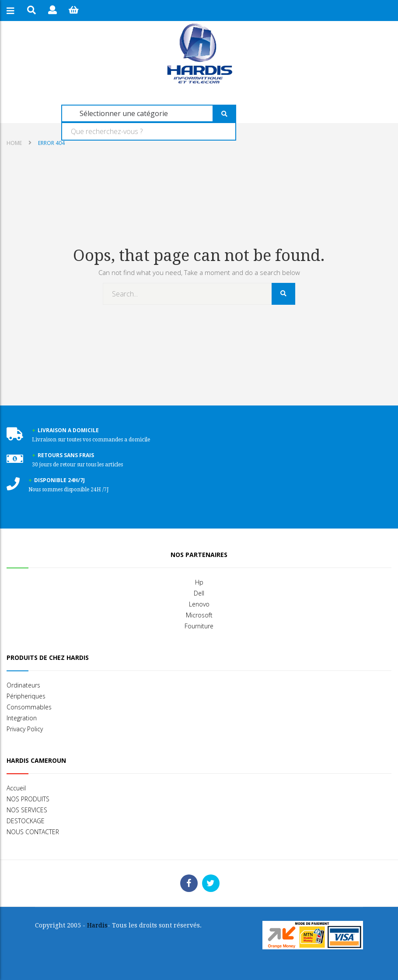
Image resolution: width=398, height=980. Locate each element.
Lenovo (199, 604)
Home (14, 143)
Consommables (29, 707)
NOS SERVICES (27, 810)
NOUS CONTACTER (33, 832)
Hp (199, 582)
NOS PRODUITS (28, 799)
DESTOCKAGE (26, 821)
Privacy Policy (25, 729)
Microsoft (199, 615)
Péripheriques (26, 696)
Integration (22, 718)
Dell (199, 593)
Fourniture (199, 626)
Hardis (97, 925)
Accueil (16, 788)
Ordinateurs (23, 685)
